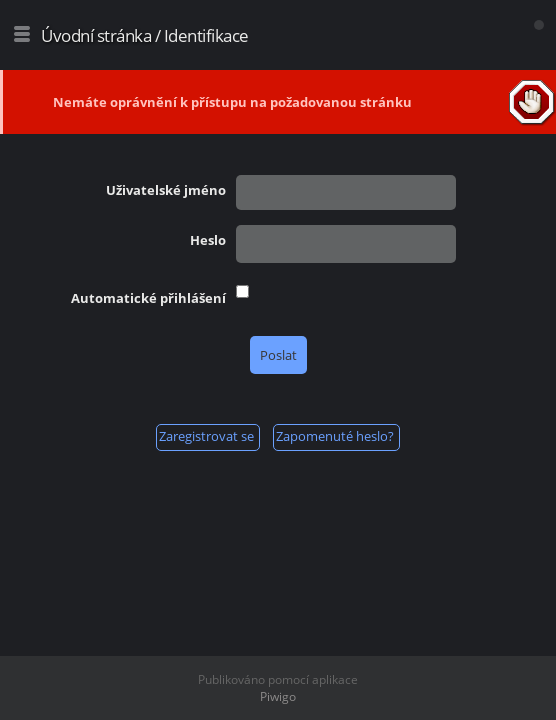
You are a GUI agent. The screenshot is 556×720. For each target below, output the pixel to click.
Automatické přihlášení (148, 298)
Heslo (208, 240)
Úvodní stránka (96, 35)
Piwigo (278, 696)
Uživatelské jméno (166, 190)
